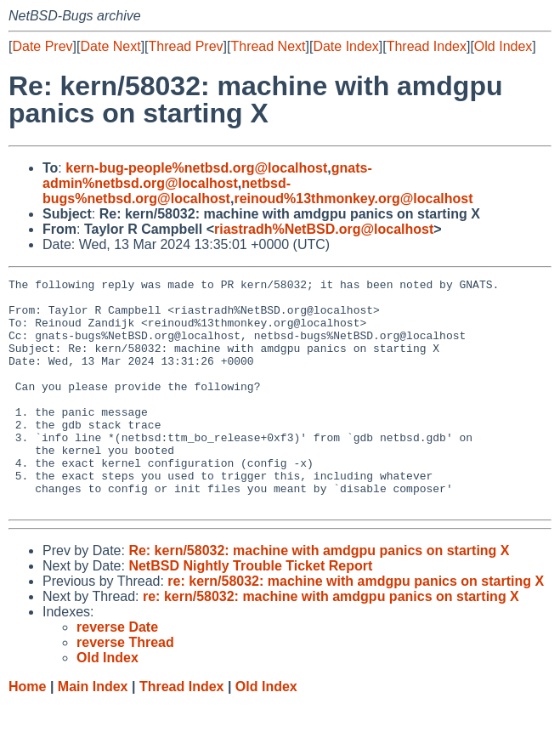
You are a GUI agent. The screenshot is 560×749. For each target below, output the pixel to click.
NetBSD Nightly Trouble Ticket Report (250, 612)
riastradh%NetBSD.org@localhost (324, 229)
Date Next (110, 46)
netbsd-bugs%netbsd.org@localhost (167, 191)
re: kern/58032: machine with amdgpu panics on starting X (356, 627)
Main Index (93, 732)
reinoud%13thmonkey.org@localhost (353, 199)
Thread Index (427, 46)
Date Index (345, 46)
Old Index (503, 46)
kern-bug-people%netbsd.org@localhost (196, 168)
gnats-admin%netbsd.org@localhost (207, 176)
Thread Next (268, 46)
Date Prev (42, 46)
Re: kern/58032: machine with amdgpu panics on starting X (319, 596)
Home (27, 732)
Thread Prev (186, 46)
